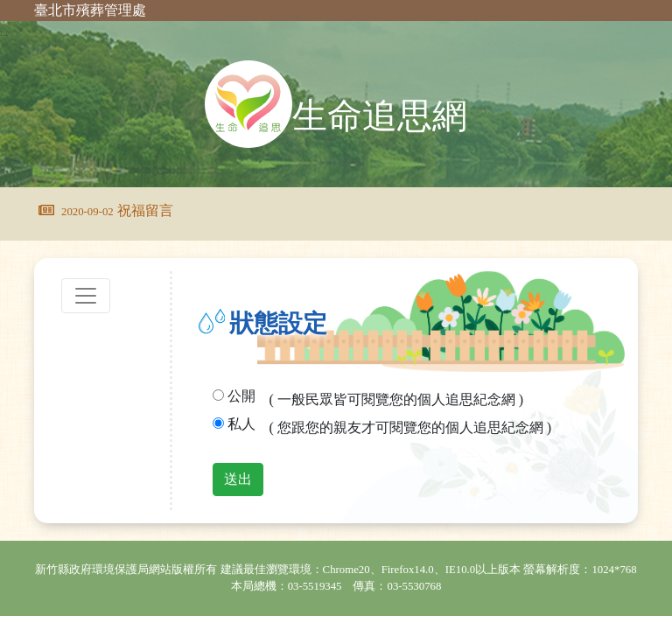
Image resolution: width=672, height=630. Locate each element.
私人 (241, 424)
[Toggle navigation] (86, 296)
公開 (241, 396)
